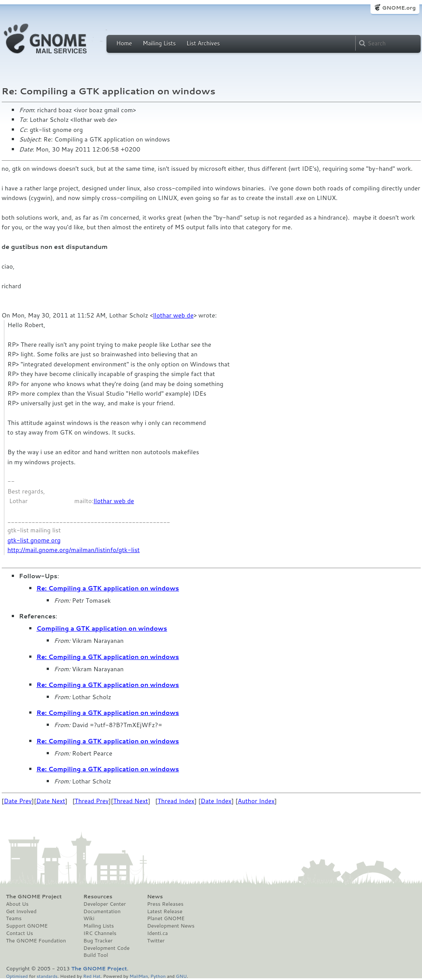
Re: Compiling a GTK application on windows (108, 588)
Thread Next (130, 801)
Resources (98, 897)
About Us (17, 904)
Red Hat (92, 976)
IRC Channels (100, 933)
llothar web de (173, 315)
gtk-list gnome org (34, 540)
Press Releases (165, 904)
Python (158, 976)
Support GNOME (27, 926)
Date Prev (18, 801)
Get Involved (21, 911)
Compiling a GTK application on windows (102, 628)
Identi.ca (158, 933)
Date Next (51, 801)
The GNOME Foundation (36, 941)
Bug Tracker (98, 941)
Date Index (216, 801)
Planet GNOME (166, 918)
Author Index (256, 801)
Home (124, 43)
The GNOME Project (34, 897)
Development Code (106, 948)
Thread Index (176, 801)
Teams (14, 918)
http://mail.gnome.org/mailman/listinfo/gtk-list (74, 550)
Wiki (89, 918)
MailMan (139, 976)
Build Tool (96, 955)
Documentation (102, 911)
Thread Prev (92, 801)
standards (47, 976)
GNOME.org (399, 8)
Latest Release (165, 911)
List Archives (203, 43)
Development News (171, 926)
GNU (181, 976)
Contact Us (20, 933)
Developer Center (105, 904)
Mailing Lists (159, 43)
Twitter (156, 941)
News (155, 897)
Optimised (17, 976)
